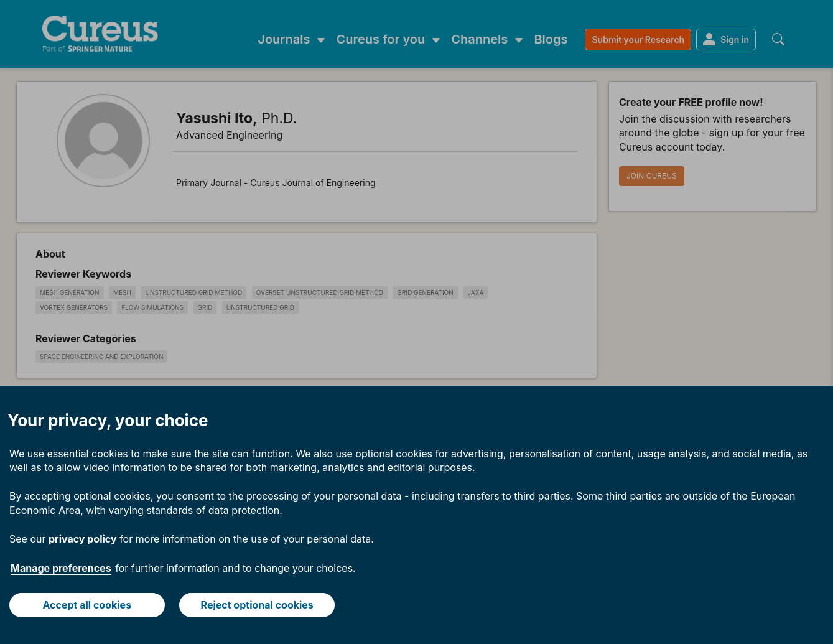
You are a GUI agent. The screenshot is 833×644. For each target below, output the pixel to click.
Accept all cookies (87, 605)
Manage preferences (61, 568)
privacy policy (83, 539)
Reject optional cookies (257, 605)
